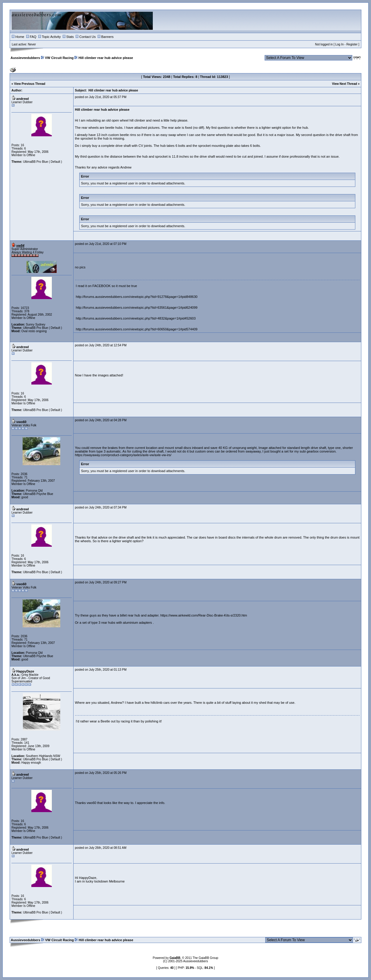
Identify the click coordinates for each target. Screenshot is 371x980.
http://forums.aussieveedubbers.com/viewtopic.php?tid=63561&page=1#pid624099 (137, 308)
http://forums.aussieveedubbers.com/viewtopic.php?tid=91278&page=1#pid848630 (137, 297)
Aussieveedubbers (25, 58)
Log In (339, 44)
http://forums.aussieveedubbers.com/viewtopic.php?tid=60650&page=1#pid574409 (137, 329)
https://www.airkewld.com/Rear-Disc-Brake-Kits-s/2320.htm (204, 615)
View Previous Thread (30, 84)
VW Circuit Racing (59, 58)
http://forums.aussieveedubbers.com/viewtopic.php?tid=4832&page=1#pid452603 (136, 318)
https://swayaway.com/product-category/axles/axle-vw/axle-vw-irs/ (123, 455)
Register (352, 44)
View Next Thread (344, 84)
